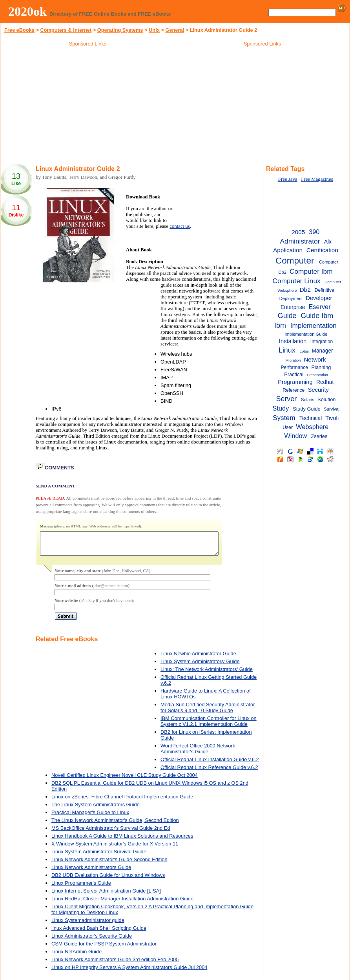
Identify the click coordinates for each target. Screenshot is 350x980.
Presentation (317, 375)
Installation (293, 341)
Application (288, 250)
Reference (293, 390)
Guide (287, 316)
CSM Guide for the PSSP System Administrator (104, 948)
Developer (319, 298)
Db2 (305, 290)
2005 (298, 232)
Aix (328, 242)
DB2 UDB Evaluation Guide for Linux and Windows (108, 880)
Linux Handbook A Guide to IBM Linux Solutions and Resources (122, 841)
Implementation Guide (306, 334)
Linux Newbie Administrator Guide (198, 658)
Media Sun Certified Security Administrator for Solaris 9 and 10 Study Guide (208, 712)
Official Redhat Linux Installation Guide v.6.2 (210, 764)
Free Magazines (317, 179)
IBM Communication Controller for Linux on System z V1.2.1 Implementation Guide (209, 726)
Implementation (314, 325)
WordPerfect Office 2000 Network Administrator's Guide (198, 753)
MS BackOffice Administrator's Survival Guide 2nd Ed (111, 833)
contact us (180, 226)
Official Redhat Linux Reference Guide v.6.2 (209, 772)
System (284, 418)
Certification (322, 250)
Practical (294, 374)
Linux (287, 350)
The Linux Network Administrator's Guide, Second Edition (115, 825)
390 (314, 232)
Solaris (308, 400)
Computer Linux (297, 281)
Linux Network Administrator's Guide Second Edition (109, 864)
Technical (311, 418)
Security (318, 390)
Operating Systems (120, 30)
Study (281, 408)
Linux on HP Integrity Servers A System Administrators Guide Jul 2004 (129, 972)
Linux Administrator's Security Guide (92, 941)
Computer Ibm (311, 271)
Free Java (288, 179)
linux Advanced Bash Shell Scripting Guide (99, 933)
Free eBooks (19, 30)
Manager (322, 351)
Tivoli (332, 418)
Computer (295, 261)
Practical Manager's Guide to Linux (90, 817)
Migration (293, 360)
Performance (294, 367)
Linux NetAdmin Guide (77, 956)
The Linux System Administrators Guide (96, 809)
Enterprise (293, 307)
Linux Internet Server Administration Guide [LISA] (106, 895)
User (288, 427)
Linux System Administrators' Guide (200, 666)
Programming (295, 382)
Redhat (325, 382)
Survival (332, 409)
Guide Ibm (317, 316)
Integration (322, 342)
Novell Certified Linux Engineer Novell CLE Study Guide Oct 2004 (125, 780)
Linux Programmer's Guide (81, 888)
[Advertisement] (88, 105)
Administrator (300, 241)
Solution (326, 399)
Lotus (304, 351)
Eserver (320, 307)
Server (286, 399)
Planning (321, 367)
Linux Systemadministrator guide (88, 925)
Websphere (312, 427)
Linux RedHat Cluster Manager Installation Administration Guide (122, 903)
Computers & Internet (66, 30)
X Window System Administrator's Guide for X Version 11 (115, 848)
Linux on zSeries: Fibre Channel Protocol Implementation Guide (122, 801)
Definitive (324, 290)
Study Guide (307, 409)
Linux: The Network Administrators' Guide (207, 674)
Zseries (319, 436)
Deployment (291, 298)
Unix (154, 30)
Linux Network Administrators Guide (91, 872)
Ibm (280, 325)
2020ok (27, 11)
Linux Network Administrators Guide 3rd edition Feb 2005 (115, 964)
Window (295, 436)
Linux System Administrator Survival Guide (99, 856)
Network (315, 359)
